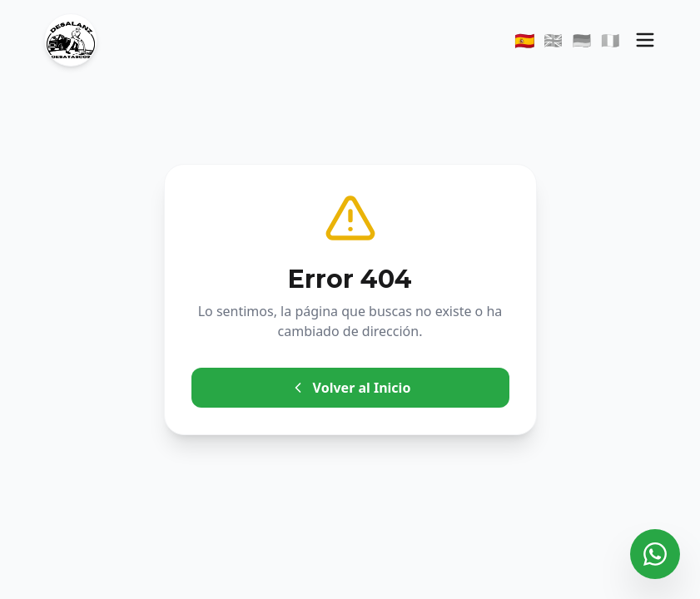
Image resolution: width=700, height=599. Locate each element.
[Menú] (645, 40)
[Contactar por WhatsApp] (655, 554)
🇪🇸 (525, 40)
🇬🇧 (553, 40)
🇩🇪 (582, 40)
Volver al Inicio (350, 388)
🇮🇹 (610, 40)
